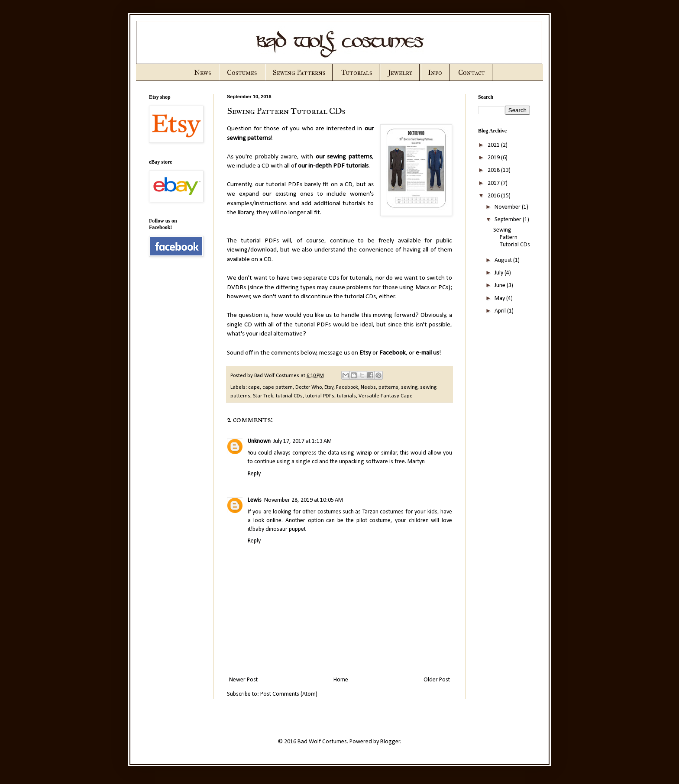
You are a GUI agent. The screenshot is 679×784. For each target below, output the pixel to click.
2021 (494, 145)
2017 (494, 183)
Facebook (393, 353)
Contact (472, 73)
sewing (409, 387)
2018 (494, 170)
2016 (494, 196)
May (500, 298)
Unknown (259, 441)
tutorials (346, 396)
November (508, 207)
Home (341, 680)
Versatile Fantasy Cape (386, 396)
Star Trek (263, 396)
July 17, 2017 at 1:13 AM (302, 441)
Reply (254, 474)
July (500, 273)
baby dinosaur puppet (279, 529)
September (509, 220)
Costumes (242, 73)
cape (254, 387)
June (501, 286)
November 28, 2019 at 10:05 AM (304, 500)
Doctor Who (309, 387)
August (504, 260)
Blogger (390, 742)
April (501, 311)
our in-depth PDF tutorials (333, 166)
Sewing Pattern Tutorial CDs (512, 237)
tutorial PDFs (320, 396)
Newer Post (243, 680)
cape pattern (278, 387)
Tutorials (357, 73)
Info (435, 73)
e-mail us (427, 353)
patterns (388, 387)
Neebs (368, 387)
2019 (494, 158)
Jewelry (400, 73)
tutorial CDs (289, 396)
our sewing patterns (344, 157)
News (202, 73)
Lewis (255, 500)
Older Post (437, 680)
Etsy (365, 353)
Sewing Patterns (299, 73)
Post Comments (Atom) (289, 694)
